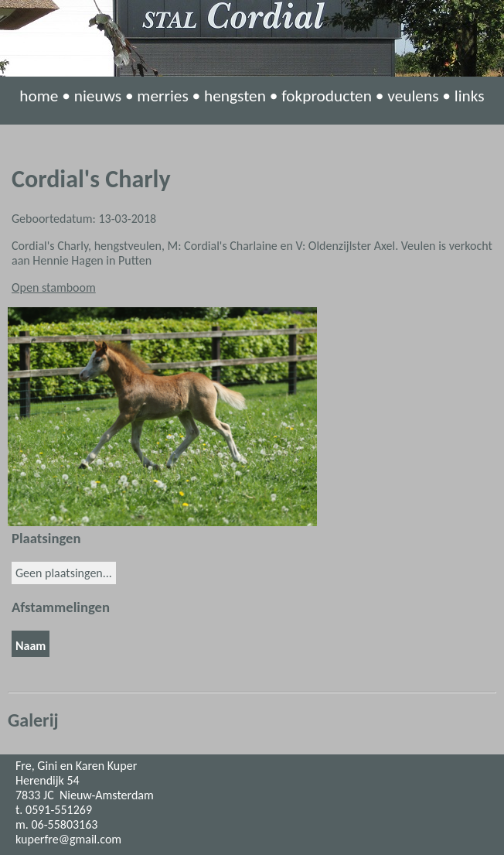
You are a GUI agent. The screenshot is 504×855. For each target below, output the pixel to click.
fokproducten (327, 96)
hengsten (235, 96)
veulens (413, 96)
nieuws (98, 96)
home (39, 96)
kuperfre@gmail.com (68, 839)
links (470, 96)
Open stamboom (54, 287)
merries (162, 96)
